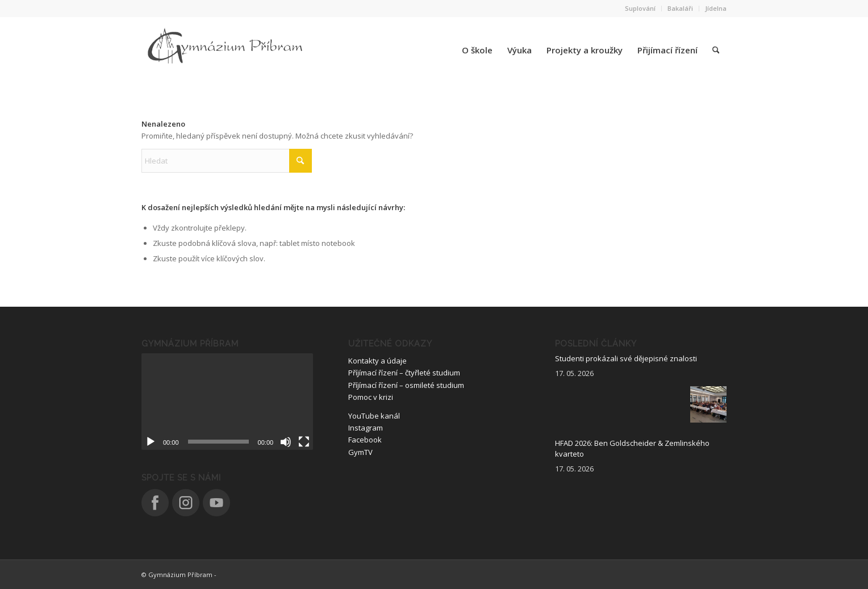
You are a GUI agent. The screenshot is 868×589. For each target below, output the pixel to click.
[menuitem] (640, 9)
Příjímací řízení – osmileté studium (406, 385)
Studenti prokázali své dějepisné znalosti (626, 358)
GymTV (360, 452)
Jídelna (716, 8)
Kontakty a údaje (377, 361)
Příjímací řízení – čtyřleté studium (404, 373)
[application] (227, 402)
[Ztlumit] (286, 442)
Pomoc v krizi (371, 397)
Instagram (366, 428)
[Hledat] (716, 50)
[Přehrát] (151, 442)
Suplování (640, 8)
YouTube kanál (374, 416)
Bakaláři (680, 8)
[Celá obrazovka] (304, 442)
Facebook (365, 440)
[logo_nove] (227, 50)
